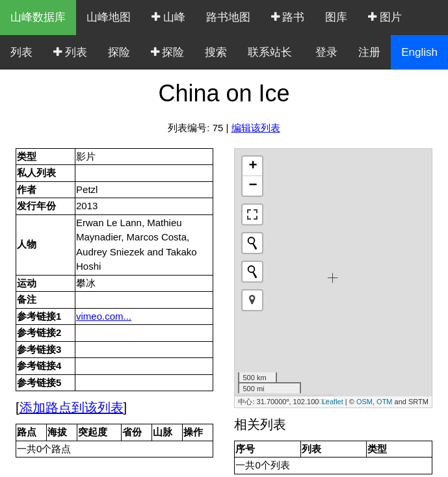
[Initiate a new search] (252, 243)
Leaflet (333, 402)
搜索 (216, 52)
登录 (326, 52)
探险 (119, 52)
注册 (369, 52)
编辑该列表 (256, 128)
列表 (21, 52)
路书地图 (228, 17)
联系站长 (270, 52)
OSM (364, 402)
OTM (384, 402)
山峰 (168, 17)
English (419, 52)
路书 (288, 17)
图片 (385, 17)
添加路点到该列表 (72, 407)
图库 (336, 17)
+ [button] (253, 166)
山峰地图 (109, 17)
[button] (252, 300)
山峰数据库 (38, 17)
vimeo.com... (104, 316)
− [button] (253, 186)
